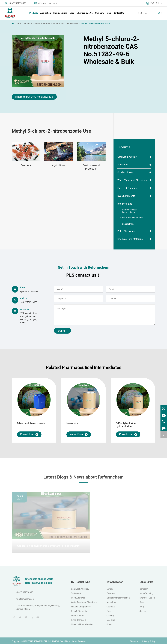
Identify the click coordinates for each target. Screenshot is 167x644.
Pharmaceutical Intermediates (64, 23)
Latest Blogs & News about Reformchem (83, 479)
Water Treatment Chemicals (132, 180)
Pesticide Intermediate (132, 217)
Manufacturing (60, 13)
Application (46, 13)
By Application (115, 584)
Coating (110, 617)
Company (100, 13)
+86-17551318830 (16, 3)
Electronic (111, 595)
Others (109, 626)
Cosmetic (26, 165)
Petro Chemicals (126, 231)
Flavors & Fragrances (128, 188)
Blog (109, 13)
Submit (62, 331)
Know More (29, 434)
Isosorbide (72, 423)
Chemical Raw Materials (130, 239)
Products (34, 13)
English (154, 3)
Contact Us (119, 13)
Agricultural (59, 165)
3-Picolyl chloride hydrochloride (126, 425)
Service (143, 613)
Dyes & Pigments (126, 196)
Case (72, 13)
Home (18, 23)
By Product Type (80, 584)
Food (109, 613)
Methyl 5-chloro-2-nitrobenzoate (95, 23)
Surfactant (123, 165)
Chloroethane (128, 224)
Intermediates (41, 23)
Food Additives (125, 172)
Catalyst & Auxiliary (127, 157)
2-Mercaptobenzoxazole (31, 423)
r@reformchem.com (46, 3)
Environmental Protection (91, 167)
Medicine (111, 622)
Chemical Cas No (85, 13)
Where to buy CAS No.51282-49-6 (34, 97)
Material (110, 591)
